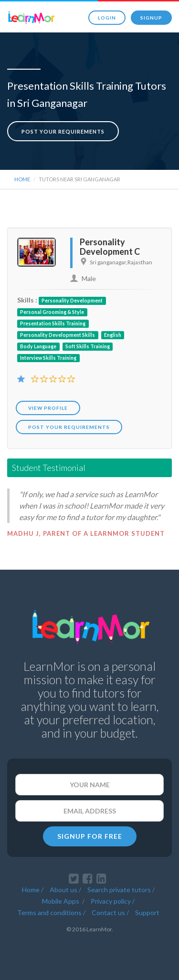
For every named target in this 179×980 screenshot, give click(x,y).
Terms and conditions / (51, 912)
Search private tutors (119, 890)
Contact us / (110, 912)
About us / (65, 890)
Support (147, 912)
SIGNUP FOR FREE (90, 836)
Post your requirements (63, 131)
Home (22, 179)
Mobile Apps (61, 901)
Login (107, 18)
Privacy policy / (113, 901)
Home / (33, 890)
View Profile (48, 408)
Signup (151, 18)
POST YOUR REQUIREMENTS (69, 427)
